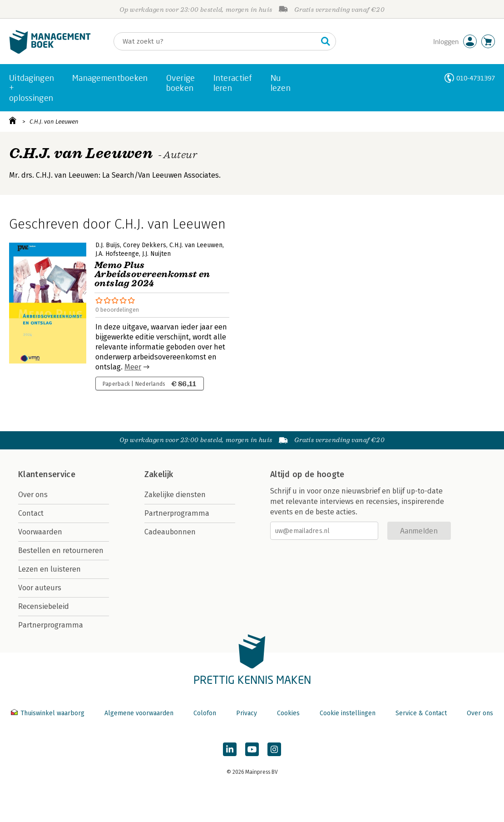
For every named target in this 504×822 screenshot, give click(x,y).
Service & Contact (421, 713)
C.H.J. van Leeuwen (54, 122)
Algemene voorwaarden (139, 713)
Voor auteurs (40, 588)
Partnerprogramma (51, 625)
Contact (31, 513)
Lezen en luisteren (49, 569)
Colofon (205, 713)
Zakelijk (159, 474)
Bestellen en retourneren (61, 550)
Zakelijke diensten (175, 495)
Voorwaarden (40, 532)
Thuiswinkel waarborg (49, 713)
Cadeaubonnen (170, 532)
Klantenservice (47, 474)
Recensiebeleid (44, 606)
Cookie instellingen (348, 713)
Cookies (288, 713)
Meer (133, 367)
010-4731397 (476, 78)
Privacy (247, 713)
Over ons (33, 495)
